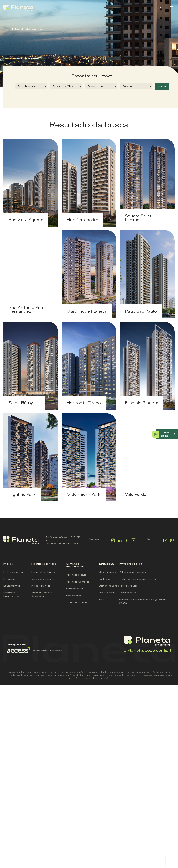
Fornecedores (75, 589)
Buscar (162, 86)
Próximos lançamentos (11, 594)
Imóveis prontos (13, 572)
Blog (101, 600)
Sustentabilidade (109, 586)
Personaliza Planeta (43, 572)
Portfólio (104, 579)
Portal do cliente (76, 575)
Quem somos (107, 572)
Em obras (9, 579)
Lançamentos (12, 586)
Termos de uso (128, 586)
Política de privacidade (132, 572)
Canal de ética (128, 593)
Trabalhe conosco (77, 602)
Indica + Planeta (41, 586)
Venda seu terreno (43, 579)
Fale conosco (74, 596)
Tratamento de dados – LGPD (138, 579)
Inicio (7, 29)
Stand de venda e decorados (42, 594)
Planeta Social (107, 593)
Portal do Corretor (78, 582)
